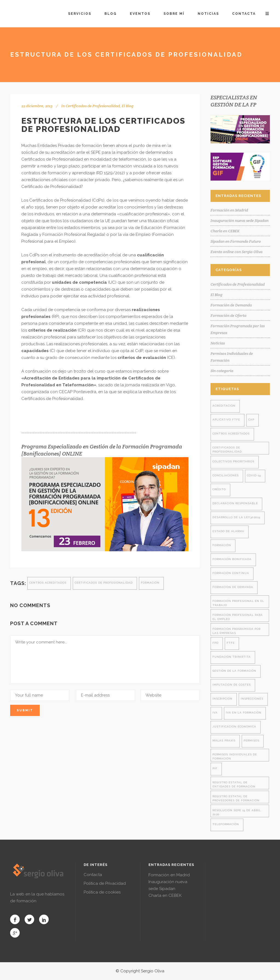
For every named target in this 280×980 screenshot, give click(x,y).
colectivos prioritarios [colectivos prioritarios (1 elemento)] (233, 461)
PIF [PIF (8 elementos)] (215, 768)
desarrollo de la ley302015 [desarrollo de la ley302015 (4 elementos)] (236, 517)
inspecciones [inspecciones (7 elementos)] (252, 699)
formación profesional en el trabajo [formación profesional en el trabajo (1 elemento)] (238, 603)
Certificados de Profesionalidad (93, 106)
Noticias (218, 343)
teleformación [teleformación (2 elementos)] (226, 824)
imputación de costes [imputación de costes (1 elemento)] (232, 685)
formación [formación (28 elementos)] (222, 545)
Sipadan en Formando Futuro (236, 241)
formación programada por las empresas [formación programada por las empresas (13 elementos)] (237, 631)
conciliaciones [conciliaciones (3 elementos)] (226, 475)
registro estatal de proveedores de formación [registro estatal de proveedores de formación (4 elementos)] (236, 798)
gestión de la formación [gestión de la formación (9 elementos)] (234, 671)
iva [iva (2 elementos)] (215, 713)
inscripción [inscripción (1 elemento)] (222, 699)
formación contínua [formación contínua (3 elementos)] (231, 573)
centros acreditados (48, 583)
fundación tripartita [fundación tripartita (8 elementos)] (232, 657)
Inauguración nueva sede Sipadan (240, 221)
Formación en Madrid (229, 210)
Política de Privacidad (105, 883)
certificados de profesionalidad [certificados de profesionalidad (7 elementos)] (227, 450)
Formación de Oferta (228, 315)
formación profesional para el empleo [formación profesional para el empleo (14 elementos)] (238, 617)
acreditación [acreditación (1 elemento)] (224, 406)
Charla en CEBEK (225, 231)
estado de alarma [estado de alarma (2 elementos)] (228, 531)
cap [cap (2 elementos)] (251, 420)
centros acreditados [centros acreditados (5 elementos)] (231, 434)
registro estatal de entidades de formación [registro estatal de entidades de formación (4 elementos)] (234, 784)
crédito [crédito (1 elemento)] (219, 489)
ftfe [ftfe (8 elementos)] (231, 643)
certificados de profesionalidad (104, 583)
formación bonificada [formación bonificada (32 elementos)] (232, 559)
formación (150, 583)
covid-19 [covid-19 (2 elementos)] (254, 475)
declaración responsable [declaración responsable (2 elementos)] (235, 503)
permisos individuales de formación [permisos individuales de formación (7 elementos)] (235, 756)
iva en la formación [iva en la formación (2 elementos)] (244, 713)
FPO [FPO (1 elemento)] (215, 643)
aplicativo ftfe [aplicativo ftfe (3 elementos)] (226, 420)
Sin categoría (222, 371)
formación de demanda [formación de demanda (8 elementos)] (233, 587)
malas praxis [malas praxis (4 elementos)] (224, 740)
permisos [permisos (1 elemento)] (251, 740)
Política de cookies (102, 892)
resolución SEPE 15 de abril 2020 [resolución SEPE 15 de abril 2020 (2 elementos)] (237, 812)
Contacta (93, 875)
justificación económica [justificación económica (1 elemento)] (234, 727)
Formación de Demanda (231, 305)
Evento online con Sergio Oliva (237, 252)
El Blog (128, 106)
